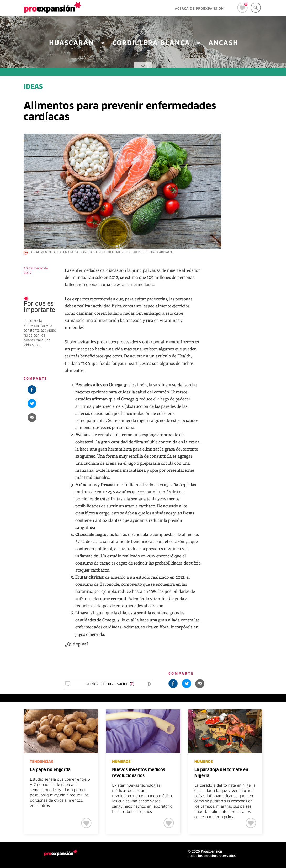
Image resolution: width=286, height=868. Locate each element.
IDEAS (33, 87)
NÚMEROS (121, 762)
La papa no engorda (50, 770)
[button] (32, 417)
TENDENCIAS (41, 762)
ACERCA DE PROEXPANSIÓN (199, 9)
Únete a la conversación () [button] (110, 684)
